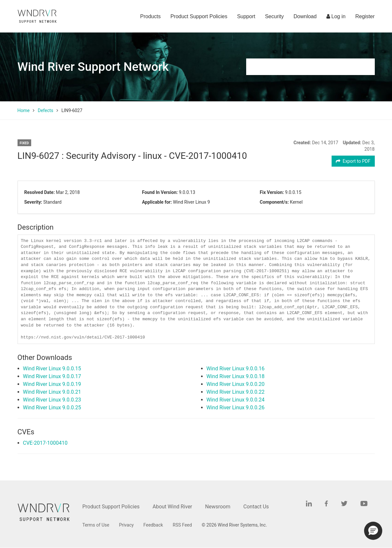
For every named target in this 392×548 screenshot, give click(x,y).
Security (274, 16)
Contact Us (256, 507)
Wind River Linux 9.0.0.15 (52, 369)
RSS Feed (182, 525)
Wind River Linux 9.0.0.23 (52, 400)
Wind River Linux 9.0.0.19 (52, 384)
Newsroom (218, 507)
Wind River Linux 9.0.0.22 (236, 392)
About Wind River (172, 507)
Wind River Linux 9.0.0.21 (52, 392)
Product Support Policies (199, 16)
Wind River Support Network (93, 67)
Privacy (126, 525)
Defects (45, 110)
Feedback (153, 525)
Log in (336, 16)
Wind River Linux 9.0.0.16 (236, 369)
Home (24, 110)
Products (151, 16)
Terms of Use (96, 525)
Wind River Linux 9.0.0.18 (236, 376)
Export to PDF (353, 161)
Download (305, 16)
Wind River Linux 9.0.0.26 (236, 408)
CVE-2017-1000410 (45, 443)
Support (246, 16)
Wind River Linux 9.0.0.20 (236, 384)
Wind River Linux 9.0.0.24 (236, 400)
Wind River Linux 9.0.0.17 (52, 376)
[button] (373, 531)
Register (365, 16)
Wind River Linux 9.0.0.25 (52, 408)
